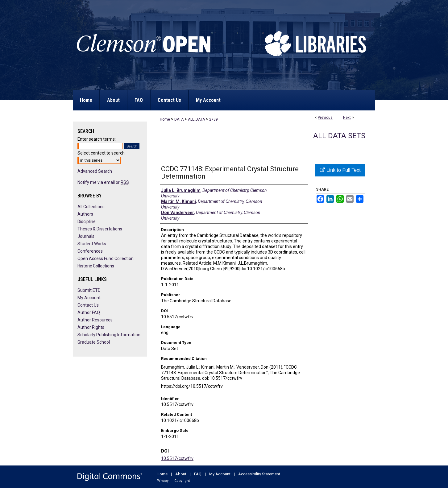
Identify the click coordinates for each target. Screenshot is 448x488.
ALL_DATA (196, 119)
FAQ (198, 474)
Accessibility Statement (259, 474)
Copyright (182, 481)
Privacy (163, 481)
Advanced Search (95, 171)
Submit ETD (89, 290)
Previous (325, 118)
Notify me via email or (103, 182)
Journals (86, 236)
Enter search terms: (97, 139)
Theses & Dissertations (100, 229)
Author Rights (91, 327)
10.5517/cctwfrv (177, 458)
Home (165, 119)
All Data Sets (339, 136)
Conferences (90, 251)
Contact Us (88, 305)
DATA (179, 119)
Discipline (87, 221)
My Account (89, 298)
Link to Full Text (340, 170)
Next (347, 118)
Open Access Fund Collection (106, 258)
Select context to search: (102, 153)
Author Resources (95, 320)
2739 (214, 119)
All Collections (91, 207)
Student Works (92, 244)
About (181, 474)
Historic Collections (96, 266)
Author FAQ (89, 312)
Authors (85, 214)
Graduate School (94, 342)
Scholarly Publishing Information (109, 335)
